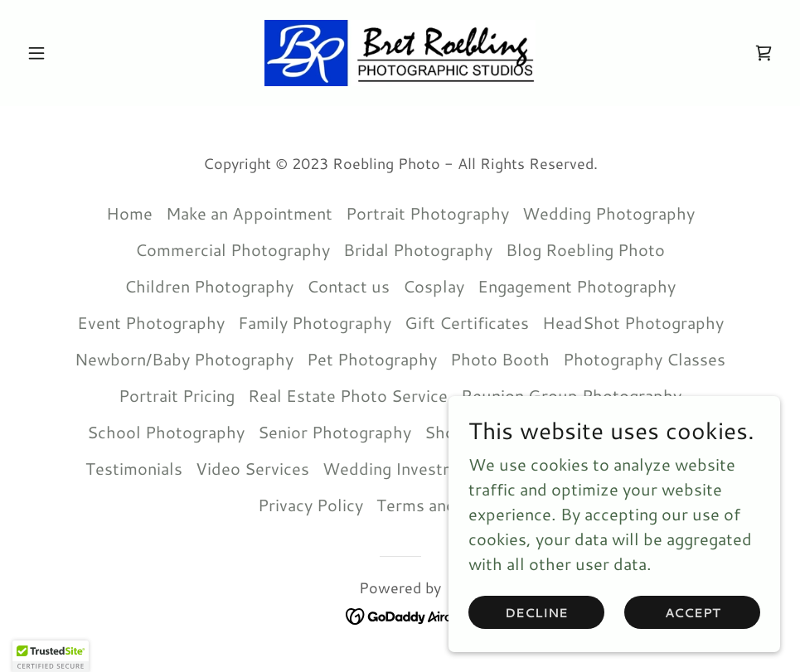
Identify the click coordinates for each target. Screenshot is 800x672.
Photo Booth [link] (500, 359)
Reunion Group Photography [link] (571, 395)
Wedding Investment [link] (402, 468)
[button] (77, 53)
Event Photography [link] (151, 322)
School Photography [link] (166, 432)
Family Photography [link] (315, 322)
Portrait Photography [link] (427, 213)
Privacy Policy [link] (310, 505)
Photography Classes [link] (644, 359)
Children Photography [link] (209, 286)
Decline (536, 613)
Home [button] (129, 213)
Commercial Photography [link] (233, 249)
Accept (693, 613)
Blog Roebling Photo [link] (585, 249)
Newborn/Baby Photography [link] (184, 359)
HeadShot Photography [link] (633, 322)
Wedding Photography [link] (608, 213)
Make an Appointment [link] (249, 213)
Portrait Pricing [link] (177, 395)
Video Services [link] (252, 468)
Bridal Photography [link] (418, 249)
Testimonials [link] (134, 468)
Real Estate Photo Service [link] (348, 395)
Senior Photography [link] (335, 432)
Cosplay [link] (434, 286)
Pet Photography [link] (372, 359)
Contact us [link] (348, 286)
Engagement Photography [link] (577, 286)
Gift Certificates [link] (467, 322)
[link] (400, 53)
